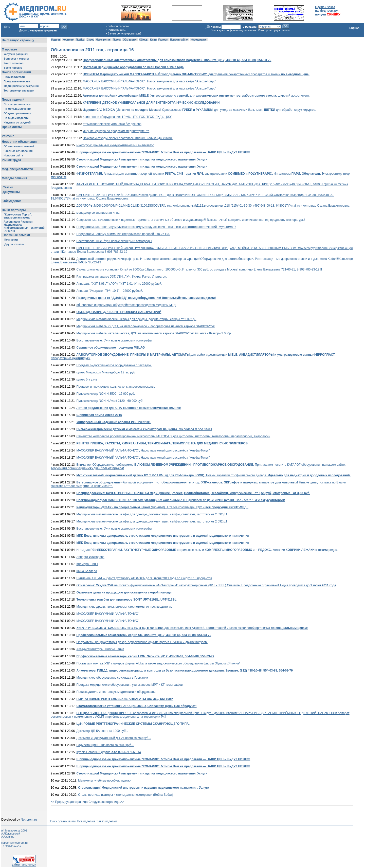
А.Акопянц (8, 837)
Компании (68, 40)
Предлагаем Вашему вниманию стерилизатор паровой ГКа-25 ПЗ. (123, 234)
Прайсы (80, 40)
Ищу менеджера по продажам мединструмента (116, 131)
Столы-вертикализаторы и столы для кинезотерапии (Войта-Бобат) (126, 795)
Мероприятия (103, 40)
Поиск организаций (62, 821)
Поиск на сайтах (179, 40)
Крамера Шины (87, 564)
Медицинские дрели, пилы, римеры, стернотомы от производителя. (124, 607)
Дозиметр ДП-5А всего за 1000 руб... (102, 731)
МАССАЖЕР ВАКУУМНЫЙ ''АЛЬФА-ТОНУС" (108, 614)
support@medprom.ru (14, 843)
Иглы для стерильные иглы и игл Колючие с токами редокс (207, 550)
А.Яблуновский (11, 834)
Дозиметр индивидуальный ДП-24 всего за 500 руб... (114, 738)
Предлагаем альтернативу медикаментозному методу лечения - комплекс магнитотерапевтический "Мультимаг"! (156, 227)
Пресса (117, 40)
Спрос (90, 40)
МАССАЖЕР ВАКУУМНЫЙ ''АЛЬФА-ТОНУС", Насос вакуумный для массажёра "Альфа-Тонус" (149, 81)
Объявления (130, 40)
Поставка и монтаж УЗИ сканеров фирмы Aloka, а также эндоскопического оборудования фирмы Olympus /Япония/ (158, 663)
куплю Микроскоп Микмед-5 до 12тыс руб (106, 372)
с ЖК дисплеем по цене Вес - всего (181, 500)
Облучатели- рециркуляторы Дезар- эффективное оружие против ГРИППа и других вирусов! (142, 642)
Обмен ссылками (24, 864)
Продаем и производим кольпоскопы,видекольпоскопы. (116, 387)
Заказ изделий (107, 821)
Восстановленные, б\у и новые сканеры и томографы (114, 241)
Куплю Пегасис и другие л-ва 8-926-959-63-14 (109, 752)
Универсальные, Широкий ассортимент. (196, 96)
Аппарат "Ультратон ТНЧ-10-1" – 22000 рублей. (110, 291)
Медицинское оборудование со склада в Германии (112, 678)
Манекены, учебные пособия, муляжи (105, 781)
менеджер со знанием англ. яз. (98, 213)
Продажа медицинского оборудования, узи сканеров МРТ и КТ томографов (130, 685)
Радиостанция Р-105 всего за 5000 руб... (105, 745)
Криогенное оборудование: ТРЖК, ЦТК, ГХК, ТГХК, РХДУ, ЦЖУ (127, 117)
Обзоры (144, 40)
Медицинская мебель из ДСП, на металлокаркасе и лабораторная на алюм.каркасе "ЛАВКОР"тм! (146, 326)
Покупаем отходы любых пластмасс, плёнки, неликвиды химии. (127, 138)
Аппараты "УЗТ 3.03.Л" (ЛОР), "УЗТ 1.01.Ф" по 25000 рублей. (119, 284)
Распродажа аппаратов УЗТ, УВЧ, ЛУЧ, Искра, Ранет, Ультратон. (122, 277)
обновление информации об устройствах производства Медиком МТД (126, 305)
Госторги (163, 40)
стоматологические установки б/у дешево (112, 124)
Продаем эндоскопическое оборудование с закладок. (114, 365)
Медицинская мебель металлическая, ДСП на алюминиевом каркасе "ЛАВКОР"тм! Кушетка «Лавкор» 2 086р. (154, 333)
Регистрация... (117, 30)
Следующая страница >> (106, 802)
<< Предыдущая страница (69, 802)
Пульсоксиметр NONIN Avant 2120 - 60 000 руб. (110, 401)
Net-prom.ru (29, 820)
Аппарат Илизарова (90, 557)
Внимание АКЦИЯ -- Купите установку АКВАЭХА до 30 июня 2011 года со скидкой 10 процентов (144, 578)
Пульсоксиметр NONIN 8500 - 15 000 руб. (106, 394)
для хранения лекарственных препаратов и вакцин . (196, 74)
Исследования (199, 40)
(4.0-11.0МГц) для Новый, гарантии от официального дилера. (214, 475)
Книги (153, 40)
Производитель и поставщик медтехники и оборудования (117, 692)
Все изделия (86, 821)
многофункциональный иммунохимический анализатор (115, 145)
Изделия (56, 40)
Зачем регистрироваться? (124, 33)
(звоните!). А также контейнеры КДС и (163, 507)
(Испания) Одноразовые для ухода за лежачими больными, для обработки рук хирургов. (199, 110)
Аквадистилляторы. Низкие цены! (100, 649)
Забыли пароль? (118, 26)
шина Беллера (87, 571)
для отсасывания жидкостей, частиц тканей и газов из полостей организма (192, 628)
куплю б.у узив (87, 379)
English (354, 28)
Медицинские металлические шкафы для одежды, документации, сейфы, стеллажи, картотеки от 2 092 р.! (152, 514)
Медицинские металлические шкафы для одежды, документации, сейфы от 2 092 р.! (136, 319)
